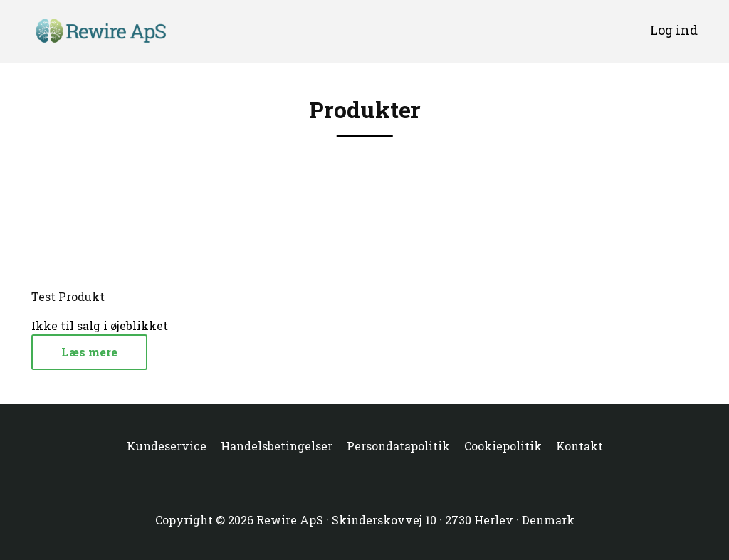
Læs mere (89, 352)
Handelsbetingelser (277, 446)
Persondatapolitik (398, 446)
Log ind (674, 30)
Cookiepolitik (503, 446)
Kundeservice (167, 446)
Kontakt (579, 446)
